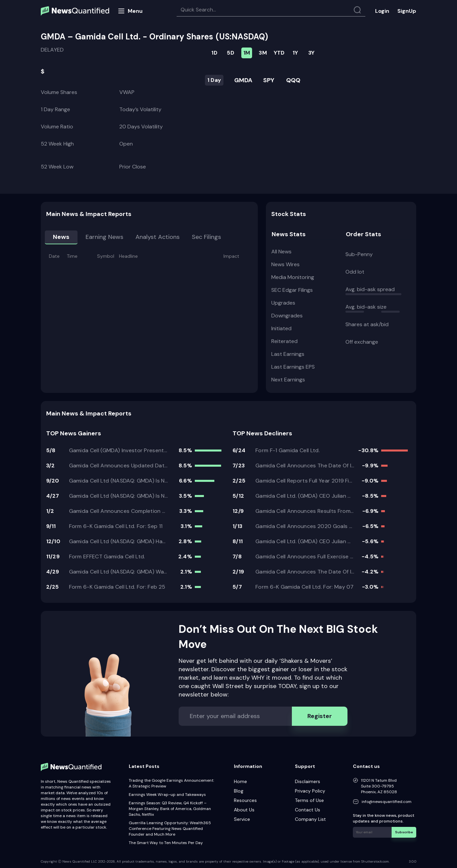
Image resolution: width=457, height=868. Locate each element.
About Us (244, 810)
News (61, 237)
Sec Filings (206, 237)
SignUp (407, 11)
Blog (239, 791)
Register (320, 716)
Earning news (104, 237)
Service (242, 819)
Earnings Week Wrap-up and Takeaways (167, 795)
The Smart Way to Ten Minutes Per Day (166, 843)
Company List (310, 819)
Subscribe (404, 832)
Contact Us (308, 810)
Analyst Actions (158, 237)
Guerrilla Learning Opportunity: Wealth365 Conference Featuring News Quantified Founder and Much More (170, 829)
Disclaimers (308, 781)
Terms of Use (309, 800)
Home (240, 781)
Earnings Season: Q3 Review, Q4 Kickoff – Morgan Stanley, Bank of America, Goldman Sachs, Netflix (170, 809)
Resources (245, 800)
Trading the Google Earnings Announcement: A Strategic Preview (171, 783)
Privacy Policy (310, 791)
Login (382, 11)
